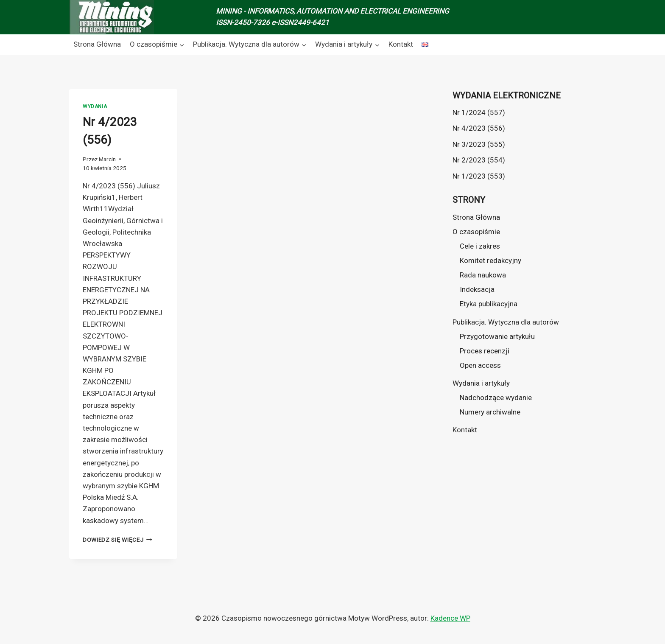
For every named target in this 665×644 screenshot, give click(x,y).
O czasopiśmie (476, 232)
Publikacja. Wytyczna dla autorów (506, 322)
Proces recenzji (485, 351)
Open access (480, 365)
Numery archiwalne (490, 412)
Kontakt (401, 44)
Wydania (95, 106)
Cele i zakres (480, 246)
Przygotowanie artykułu (497, 336)
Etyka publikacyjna (489, 304)
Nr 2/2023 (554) (479, 160)
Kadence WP (450, 618)
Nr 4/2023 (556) (479, 128)
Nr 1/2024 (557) (479, 112)
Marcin (107, 159)
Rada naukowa (483, 275)
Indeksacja (477, 289)
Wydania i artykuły (481, 383)
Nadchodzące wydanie (496, 398)
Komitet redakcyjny (490, 260)
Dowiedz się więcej (117, 540)
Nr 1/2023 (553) (479, 176)
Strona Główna (97, 44)
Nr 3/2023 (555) (479, 144)
